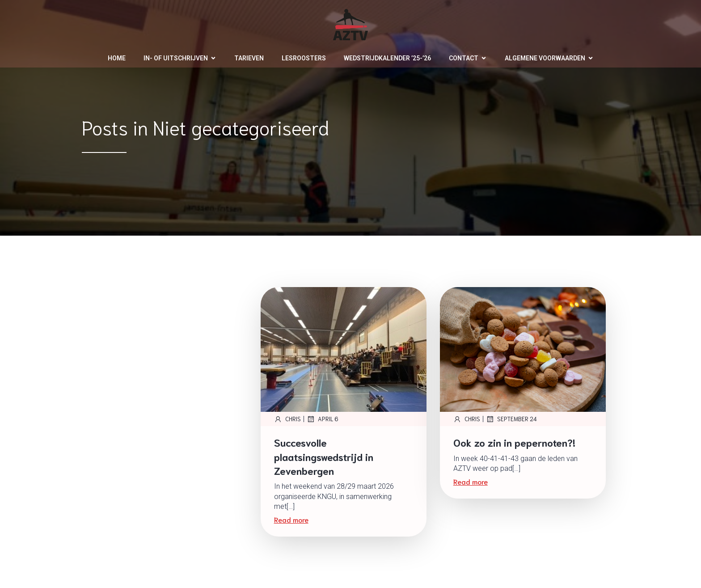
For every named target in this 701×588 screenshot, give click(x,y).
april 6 (323, 419)
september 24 (511, 419)
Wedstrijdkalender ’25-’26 (387, 58)
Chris (287, 419)
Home (117, 58)
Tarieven (249, 58)
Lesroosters (304, 58)
